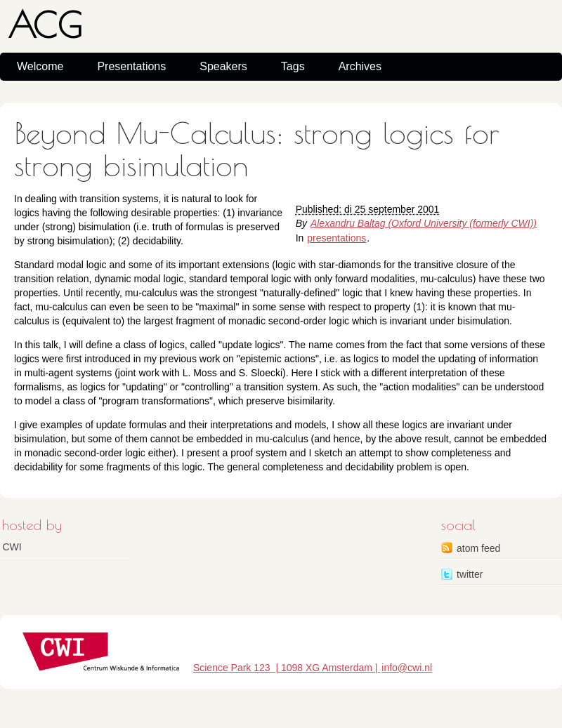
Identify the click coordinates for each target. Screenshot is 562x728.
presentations (336, 238)
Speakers (223, 66)
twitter (470, 574)
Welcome (40, 66)
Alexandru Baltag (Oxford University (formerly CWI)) (424, 223)
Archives (360, 66)
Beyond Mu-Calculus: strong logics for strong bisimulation (257, 149)
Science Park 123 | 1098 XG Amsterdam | (287, 668)
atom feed (478, 548)
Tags (293, 66)
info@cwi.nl (407, 668)
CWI (12, 547)
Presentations (131, 66)
